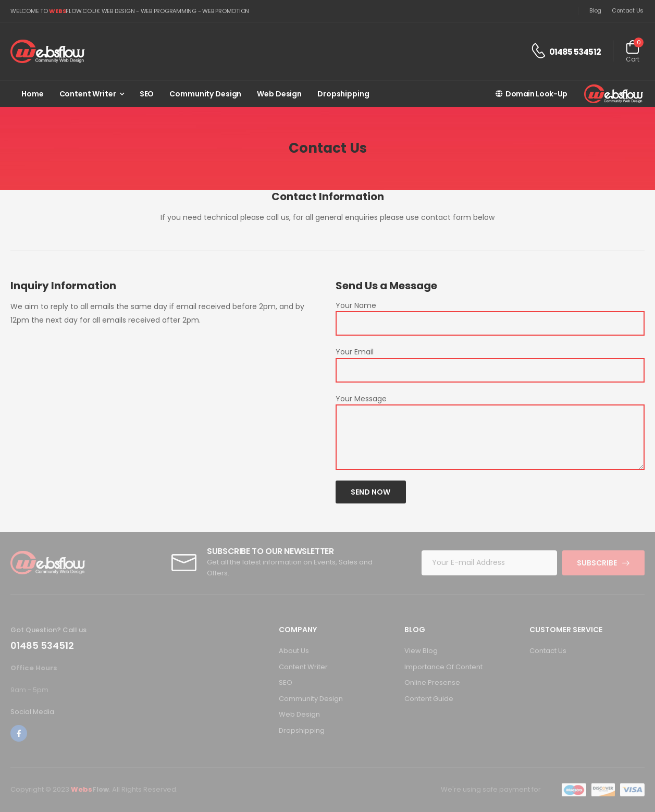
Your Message (361, 399)
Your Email (355, 352)
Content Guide (429, 699)
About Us (294, 651)
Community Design (205, 94)
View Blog (421, 651)
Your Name (356, 305)
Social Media (32, 712)
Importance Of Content (443, 667)
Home (33, 94)
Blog (595, 10)
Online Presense (432, 682)
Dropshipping (343, 94)
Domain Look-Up (532, 94)
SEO (147, 94)
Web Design (279, 94)
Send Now (370, 492)
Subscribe (597, 563)
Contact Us (628, 10)
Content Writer (88, 94)
